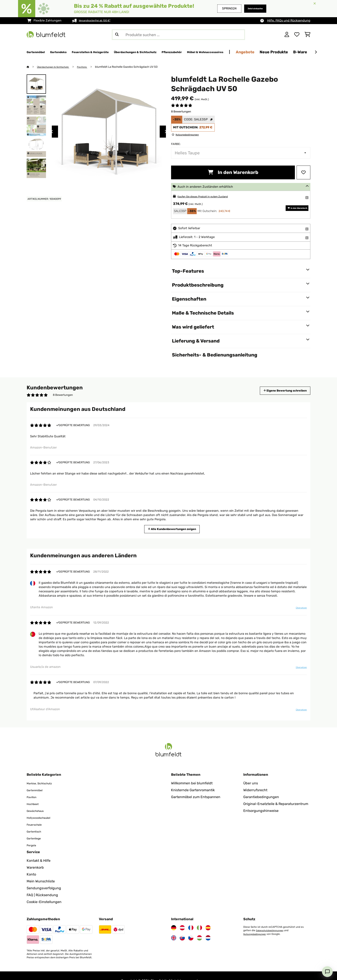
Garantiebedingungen (261, 787)
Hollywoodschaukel (42, 807)
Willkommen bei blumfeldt (192, 773)
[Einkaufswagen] (307, 35)
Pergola (33, 835)
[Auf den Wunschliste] (303, 173)
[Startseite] (32, 67)
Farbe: (176, 144)
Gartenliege (36, 828)
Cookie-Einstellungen (44, 892)
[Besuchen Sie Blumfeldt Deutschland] (174, 917)
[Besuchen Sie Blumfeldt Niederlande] (208, 928)
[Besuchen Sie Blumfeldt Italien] (199, 917)
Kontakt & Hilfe (39, 850)
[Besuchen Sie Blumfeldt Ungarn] (199, 928)
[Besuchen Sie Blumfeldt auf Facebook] (29, 972)
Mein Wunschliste (41, 871)
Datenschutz (63, 970)
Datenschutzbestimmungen (272, 920)
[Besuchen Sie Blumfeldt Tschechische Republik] (191, 928)
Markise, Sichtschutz (43, 773)
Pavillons (92, 67)
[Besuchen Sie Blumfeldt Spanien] (208, 917)
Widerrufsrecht (255, 780)
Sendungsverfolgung (44, 878)
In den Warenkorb (233, 173)
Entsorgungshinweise (261, 800)
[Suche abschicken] (117, 35)
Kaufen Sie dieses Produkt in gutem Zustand (210, 197)
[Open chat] (327, 972)
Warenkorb (35, 857)
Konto (31, 864)
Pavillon (33, 787)
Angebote (306, 52)
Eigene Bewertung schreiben (277, 391)
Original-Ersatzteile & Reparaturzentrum (276, 793)
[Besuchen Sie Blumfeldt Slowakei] (182, 928)
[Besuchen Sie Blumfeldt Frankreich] (191, 917)
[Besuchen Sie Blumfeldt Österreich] (182, 917)
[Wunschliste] (297, 35)
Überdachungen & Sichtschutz (58, 67)
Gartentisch (36, 821)
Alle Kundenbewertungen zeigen (174, 529)
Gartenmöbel (37, 780)
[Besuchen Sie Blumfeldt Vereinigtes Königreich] (174, 928)
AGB (83, 970)
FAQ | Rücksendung (42, 885)
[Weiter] (316, 52)
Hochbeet (34, 793)
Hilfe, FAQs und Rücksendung (289, 21)
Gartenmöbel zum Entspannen (196, 787)
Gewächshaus (38, 800)
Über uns (251, 773)
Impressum (103, 970)
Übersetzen (298, 610)
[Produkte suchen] (178, 35)
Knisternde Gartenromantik (193, 780)
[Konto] (287, 35)
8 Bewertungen (181, 112)
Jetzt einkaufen (250, 8)
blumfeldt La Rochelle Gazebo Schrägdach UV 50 (137, 67)
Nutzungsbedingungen (257, 923)
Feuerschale (37, 814)
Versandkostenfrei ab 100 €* (99, 21)
